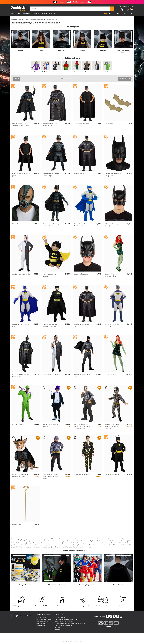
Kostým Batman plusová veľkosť (82, 325)
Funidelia (14, 19)
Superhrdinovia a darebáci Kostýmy (35, 19)
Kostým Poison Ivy (111, 374)
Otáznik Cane (17, 525)
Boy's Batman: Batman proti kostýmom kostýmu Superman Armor (82, 426)
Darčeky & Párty (49, 14)
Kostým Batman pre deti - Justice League (51, 175)
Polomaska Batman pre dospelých (112, 225)
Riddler (107, 72)
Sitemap (57, 627)
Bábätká (103, 51)
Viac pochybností (41, 625)
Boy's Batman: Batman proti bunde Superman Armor (51, 477)
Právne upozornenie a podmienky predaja (67, 619)
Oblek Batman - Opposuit (82, 475)
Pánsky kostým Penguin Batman (51, 425)
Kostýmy (26, 14)
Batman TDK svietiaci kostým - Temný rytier (50, 325)
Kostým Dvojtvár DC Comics (21, 274)
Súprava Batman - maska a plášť (21, 175)
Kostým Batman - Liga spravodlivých (50, 125)
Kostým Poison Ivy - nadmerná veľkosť (111, 275)
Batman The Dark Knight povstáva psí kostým (20, 476)
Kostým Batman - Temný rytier (82, 375)
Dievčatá (82, 51)
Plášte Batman (118, 585)
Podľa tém (16, 14)
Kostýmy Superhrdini (87, 585)
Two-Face (97, 72)
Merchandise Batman (57, 585)
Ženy (41, 51)
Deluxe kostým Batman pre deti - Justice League (52, 225)
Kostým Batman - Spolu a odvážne (20, 325)
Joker (36, 72)
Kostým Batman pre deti (113, 475)
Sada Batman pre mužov (82, 124)
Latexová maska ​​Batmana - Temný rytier (113, 175)
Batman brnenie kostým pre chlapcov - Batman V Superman (113, 426)
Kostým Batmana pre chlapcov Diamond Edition (21, 125)
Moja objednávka (41, 617)
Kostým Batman (79, 174)
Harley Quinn (46, 72)
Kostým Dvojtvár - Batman (51, 374)
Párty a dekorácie (26, 585)
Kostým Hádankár (18, 424)
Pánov (20, 51)
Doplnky (36, 14)
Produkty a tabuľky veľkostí (44, 619)
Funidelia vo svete (60, 617)
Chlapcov (62, 51)
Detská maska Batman (81, 274)
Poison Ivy (76, 72)
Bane (87, 72)
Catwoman (56, 72)
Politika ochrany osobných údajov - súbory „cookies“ (70, 623)
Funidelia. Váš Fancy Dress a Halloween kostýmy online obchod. (18, 9)
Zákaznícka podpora (23, 616)
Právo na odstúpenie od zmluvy (64, 625)
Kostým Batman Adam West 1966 (112, 325)
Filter (16, 79)
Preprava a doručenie (42, 621)
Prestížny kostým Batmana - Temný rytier (21, 375)
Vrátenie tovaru (40, 623)
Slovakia (57, 629)
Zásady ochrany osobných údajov (65, 621)
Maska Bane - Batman (19, 224)
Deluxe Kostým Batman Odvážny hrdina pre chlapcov (81, 226)
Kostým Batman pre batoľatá (49, 275)
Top (105, 14)
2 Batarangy (109, 124)
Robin (66, 72)
